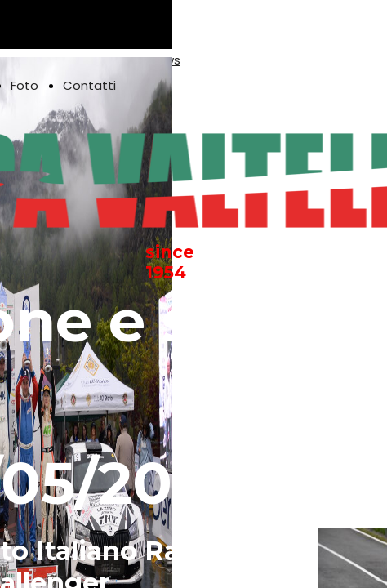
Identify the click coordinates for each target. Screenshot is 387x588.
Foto (24, 85)
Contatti (89, 85)
